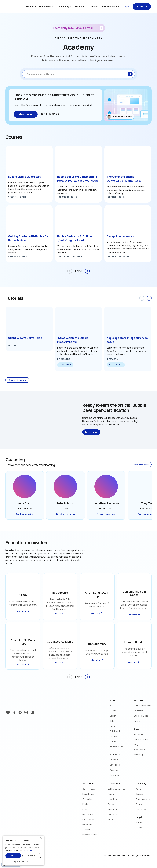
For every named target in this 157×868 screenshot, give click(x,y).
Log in (126, 7)
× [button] (41, 838)
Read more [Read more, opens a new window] (29, 850)
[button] (23, 861)
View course (26, 114)
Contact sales (111, 7)
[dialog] (23, 850)
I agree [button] (13, 856)
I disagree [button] (32, 856)
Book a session (25, 514)
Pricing (94, 7)
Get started (142, 7)
